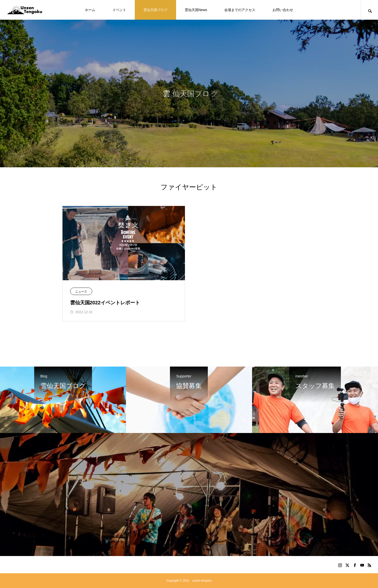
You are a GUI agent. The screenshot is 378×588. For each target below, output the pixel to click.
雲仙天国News (196, 10)
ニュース (81, 292)
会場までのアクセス (240, 10)
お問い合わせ (283, 10)
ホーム (90, 10)
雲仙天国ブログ (155, 10)
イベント (119, 10)
